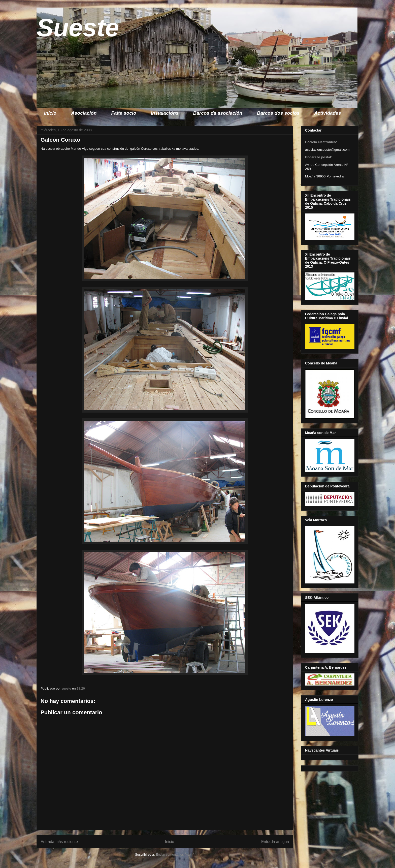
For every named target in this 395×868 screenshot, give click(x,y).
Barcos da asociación (218, 113)
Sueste (78, 27)
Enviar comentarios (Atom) (175, 855)
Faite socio (124, 113)
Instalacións (165, 113)
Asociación (84, 113)
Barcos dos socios (278, 113)
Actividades (328, 113)
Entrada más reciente (59, 842)
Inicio (50, 113)
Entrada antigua (275, 842)
